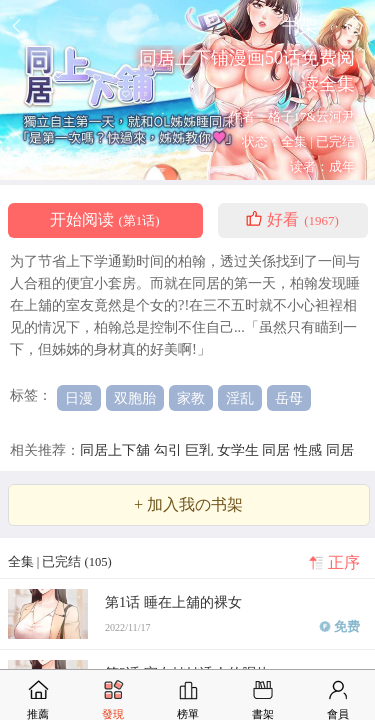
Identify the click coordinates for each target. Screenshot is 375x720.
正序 (344, 563)
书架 (300, 25)
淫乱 (240, 398)
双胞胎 (135, 398)
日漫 (79, 398)
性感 (310, 450)
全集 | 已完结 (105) (60, 562)
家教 (191, 398)
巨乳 (201, 450)
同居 (278, 450)
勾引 (170, 450)
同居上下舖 (117, 450)
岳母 (289, 398)
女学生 (240, 450)
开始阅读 (104, 220)
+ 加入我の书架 (188, 505)
